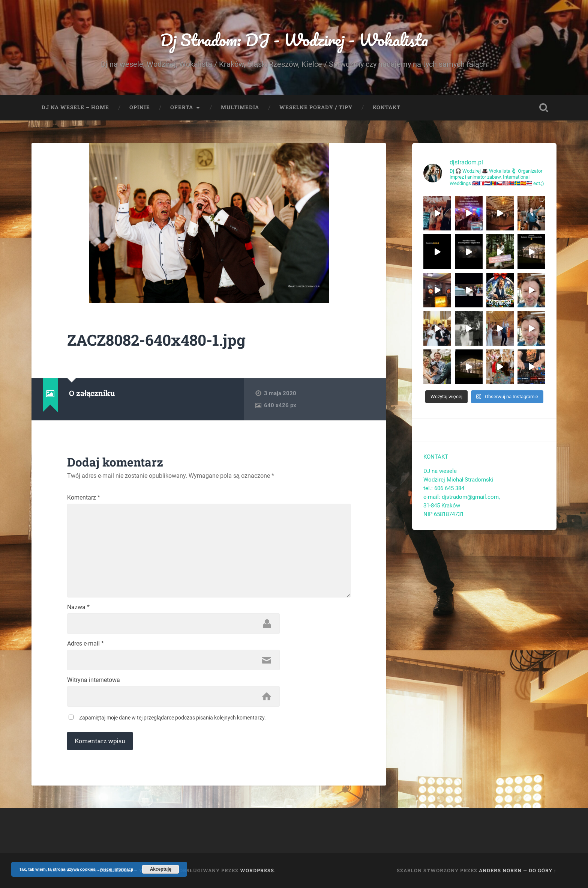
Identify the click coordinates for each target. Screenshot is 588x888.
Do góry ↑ (543, 870)
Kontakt (387, 107)
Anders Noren (500, 870)
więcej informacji (117, 869)
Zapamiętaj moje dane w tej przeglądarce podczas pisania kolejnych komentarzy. (173, 718)
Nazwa (78, 607)
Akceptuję (161, 869)
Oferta (182, 107)
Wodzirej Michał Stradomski (458, 480)
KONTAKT (436, 457)
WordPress (257, 870)
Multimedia (240, 107)
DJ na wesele (440, 471)
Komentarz (84, 498)
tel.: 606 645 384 (444, 488)
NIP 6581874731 (444, 514)
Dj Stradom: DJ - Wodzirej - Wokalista (294, 40)
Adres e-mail (85, 644)
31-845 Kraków (442, 506)
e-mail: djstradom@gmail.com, (462, 497)
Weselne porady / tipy (316, 107)
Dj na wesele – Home (75, 107)
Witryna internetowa (94, 680)
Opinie (140, 107)
